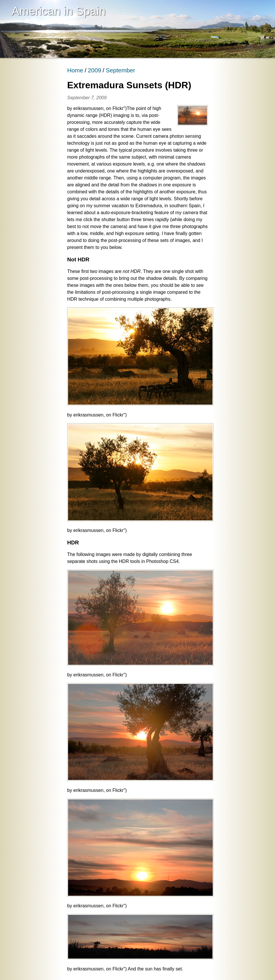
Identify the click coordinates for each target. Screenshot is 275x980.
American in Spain (59, 11)
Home (75, 70)
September (120, 70)
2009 (94, 70)
